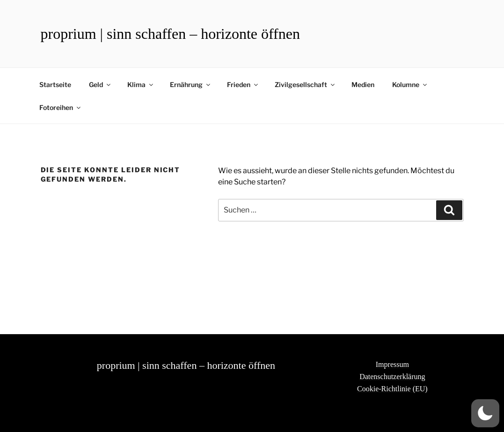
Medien (363, 84)
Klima (141, 84)
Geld (100, 84)
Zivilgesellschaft (305, 84)
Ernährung (191, 84)
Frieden (243, 84)
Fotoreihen (61, 107)
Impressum (392, 364)
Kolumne (410, 84)
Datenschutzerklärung (392, 377)
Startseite (55, 84)
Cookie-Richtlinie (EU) (392, 389)
